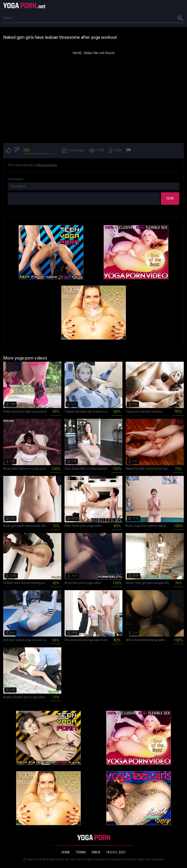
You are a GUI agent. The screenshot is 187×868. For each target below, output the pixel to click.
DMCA (96, 852)
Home (66, 852)
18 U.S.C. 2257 (116, 852)
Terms (81, 852)
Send (170, 198)
